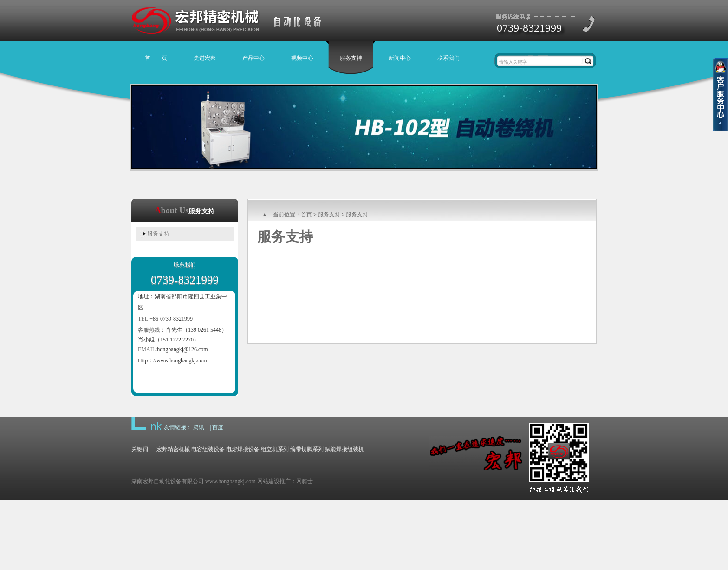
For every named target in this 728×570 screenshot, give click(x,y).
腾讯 (199, 427)
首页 (306, 215)
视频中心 (302, 58)
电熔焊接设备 (243, 449)
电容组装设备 (208, 449)
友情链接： (178, 427)
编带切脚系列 (307, 449)
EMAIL (147, 349)
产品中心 (253, 58)
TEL (143, 319)
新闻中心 (400, 58)
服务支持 (351, 58)
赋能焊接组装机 (344, 449)
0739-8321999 (529, 28)
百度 (218, 427)
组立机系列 (275, 449)
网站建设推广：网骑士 (285, 481)
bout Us (175, 210)
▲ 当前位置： (281, 215)
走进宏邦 (205, 58)
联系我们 (448, 58)
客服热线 (149, 330)
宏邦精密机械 (173, 449)
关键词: (144, 449)
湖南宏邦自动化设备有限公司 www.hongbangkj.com (194, 481)
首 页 (156, 58)
